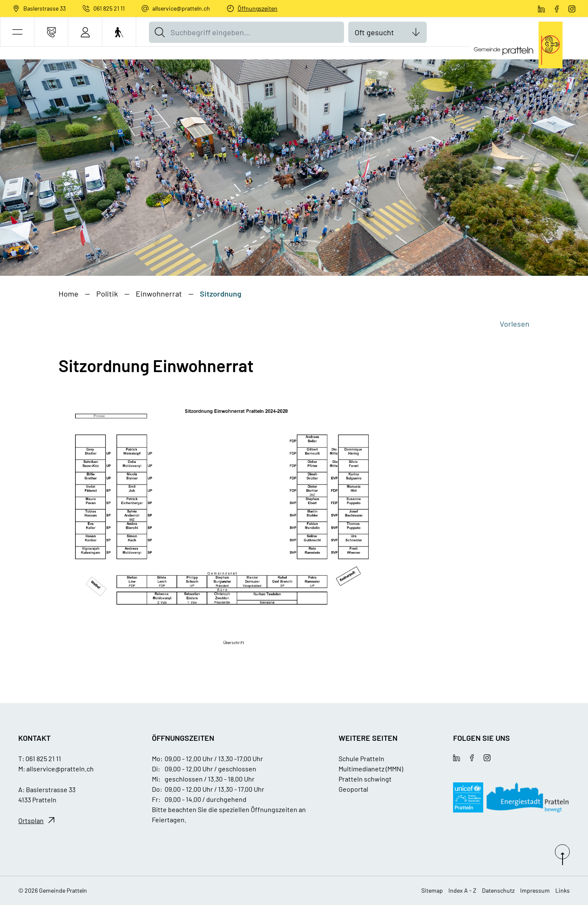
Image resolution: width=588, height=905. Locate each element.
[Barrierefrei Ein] (119, 32)
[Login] (85, 32)
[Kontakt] (51, 32)
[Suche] (160, 32)
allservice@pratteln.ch (181, 8)
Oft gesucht (374, 32)
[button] (17, 32)
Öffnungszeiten (258, 8)
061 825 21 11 (109, 8)
